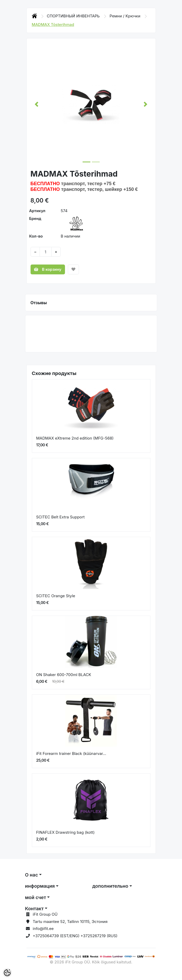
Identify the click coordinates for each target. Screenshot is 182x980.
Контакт (34, 909)
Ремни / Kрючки (125, 16)
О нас (32, 875)
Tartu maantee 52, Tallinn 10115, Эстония (70, 922)
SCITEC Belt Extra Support (60, 517)
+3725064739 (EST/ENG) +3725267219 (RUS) (75, 936)
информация (40, 886)
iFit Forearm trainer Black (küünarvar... (71, 753)
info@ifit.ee (43, 929)
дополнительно (110, 886)
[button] (37, 104)
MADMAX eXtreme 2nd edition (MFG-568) (75, 438)
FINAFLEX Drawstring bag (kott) (65, 832)
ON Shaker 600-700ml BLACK (64, 675)
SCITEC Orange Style (56, 596)
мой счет (36, 897)
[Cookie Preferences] (7, 973)
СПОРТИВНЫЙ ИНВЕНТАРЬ (74, 16)
